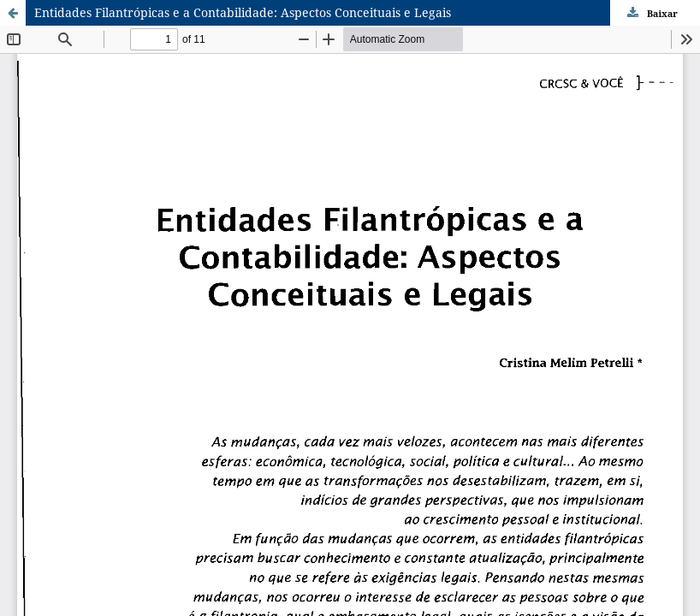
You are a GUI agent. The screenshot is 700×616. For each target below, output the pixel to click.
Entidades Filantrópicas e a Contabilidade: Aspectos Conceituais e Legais (243, 12)
